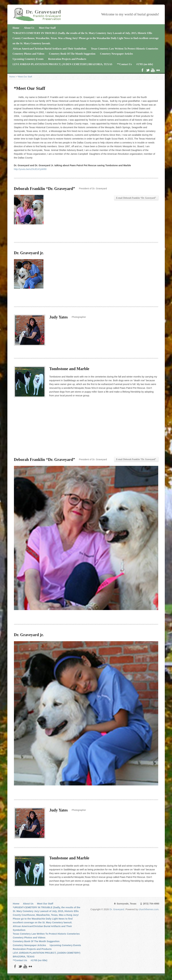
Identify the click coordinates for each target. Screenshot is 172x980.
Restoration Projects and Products (67, 59)
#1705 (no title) (145, 64)
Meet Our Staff (47, 28)
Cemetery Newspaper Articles (116, 54)
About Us (29, 28)
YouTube (153, 70)
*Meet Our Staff (25, 77)
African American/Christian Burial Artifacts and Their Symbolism (50, 49)
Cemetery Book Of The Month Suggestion (72, 54)
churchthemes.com (149, 909)
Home (16, 28)
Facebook (142, 70)
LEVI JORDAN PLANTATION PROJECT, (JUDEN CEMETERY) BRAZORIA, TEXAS (62, 64)
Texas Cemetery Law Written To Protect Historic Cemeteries (124, 49)
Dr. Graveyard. (118, 909)
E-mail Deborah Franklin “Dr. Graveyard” (136, 198)
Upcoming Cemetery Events (28, 59)
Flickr (158, 70)
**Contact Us (124, 64)
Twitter (148, 70)
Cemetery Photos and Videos (29, 54)
